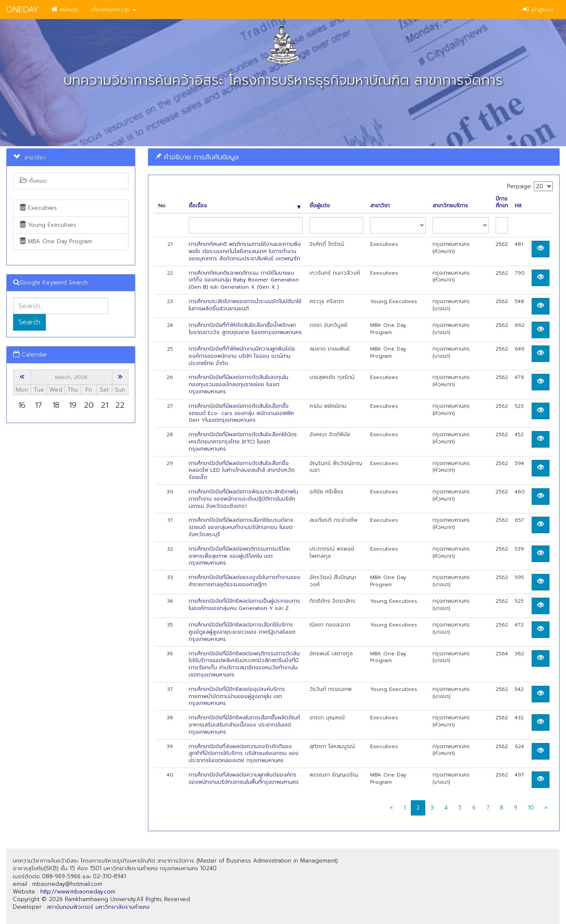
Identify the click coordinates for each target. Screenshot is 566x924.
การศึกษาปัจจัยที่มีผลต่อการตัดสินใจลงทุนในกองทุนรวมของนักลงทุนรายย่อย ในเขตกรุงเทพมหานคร (238, 384)
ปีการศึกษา (502, 203)
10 (531, 808)
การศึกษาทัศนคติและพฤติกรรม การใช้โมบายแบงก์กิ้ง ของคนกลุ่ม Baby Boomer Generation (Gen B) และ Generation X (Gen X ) (244, 280)
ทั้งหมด (33, 181)
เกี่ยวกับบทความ (114, 10)
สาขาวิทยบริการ (450, 206)
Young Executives (48, 225)
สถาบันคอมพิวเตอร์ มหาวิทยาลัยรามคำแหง (98, 907)
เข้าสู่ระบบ (538, 10)
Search (29, 322)
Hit (518, 206)
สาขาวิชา (380, 206)
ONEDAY (22, 10)
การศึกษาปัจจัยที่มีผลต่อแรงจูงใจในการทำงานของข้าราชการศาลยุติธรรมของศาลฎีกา (244, 581)
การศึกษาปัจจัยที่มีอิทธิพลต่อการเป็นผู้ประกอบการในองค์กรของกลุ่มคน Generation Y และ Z (244, 605)
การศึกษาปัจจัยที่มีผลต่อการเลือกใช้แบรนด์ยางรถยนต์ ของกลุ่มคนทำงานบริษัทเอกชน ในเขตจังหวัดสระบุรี (241, 527)
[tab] (354, 157)
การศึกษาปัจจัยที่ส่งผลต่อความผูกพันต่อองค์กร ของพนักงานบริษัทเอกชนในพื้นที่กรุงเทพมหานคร (244, 778)
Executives (38, 208)
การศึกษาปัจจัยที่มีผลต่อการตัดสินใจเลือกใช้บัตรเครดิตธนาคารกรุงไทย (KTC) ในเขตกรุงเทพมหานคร (243, 442)
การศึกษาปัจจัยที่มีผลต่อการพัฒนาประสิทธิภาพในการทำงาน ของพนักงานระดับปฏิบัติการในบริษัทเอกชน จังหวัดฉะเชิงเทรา (243, 499)
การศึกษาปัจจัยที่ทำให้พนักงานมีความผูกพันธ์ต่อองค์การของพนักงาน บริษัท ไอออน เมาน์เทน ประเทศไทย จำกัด (242, 356)
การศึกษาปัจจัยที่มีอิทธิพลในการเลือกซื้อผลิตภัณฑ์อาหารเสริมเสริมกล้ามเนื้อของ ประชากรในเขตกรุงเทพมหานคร (244, 725)
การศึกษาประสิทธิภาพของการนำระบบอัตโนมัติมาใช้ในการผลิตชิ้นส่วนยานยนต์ (245, 305)
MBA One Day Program (56, 241)
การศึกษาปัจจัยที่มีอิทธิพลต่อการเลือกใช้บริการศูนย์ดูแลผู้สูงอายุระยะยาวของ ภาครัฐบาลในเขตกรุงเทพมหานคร (242, 632)
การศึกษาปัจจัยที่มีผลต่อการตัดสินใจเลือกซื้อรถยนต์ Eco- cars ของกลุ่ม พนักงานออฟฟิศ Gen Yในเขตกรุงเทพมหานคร (241, 413)
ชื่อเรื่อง (245, 206)
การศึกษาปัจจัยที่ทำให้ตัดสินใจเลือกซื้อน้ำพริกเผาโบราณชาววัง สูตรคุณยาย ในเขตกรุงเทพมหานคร (245, 329)
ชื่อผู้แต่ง (320, 206)
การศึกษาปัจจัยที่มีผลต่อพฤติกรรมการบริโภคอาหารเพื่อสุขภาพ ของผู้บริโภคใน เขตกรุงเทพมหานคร (239, 556)
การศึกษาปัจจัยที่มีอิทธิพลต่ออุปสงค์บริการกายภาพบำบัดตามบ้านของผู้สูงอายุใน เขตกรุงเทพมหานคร (237, 696)
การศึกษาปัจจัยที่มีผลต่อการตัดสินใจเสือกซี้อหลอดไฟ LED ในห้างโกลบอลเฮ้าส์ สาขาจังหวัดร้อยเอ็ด (242, 470)
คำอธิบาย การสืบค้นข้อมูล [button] (197, 157)
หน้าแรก (65, 10)
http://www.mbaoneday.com (78, 892)
